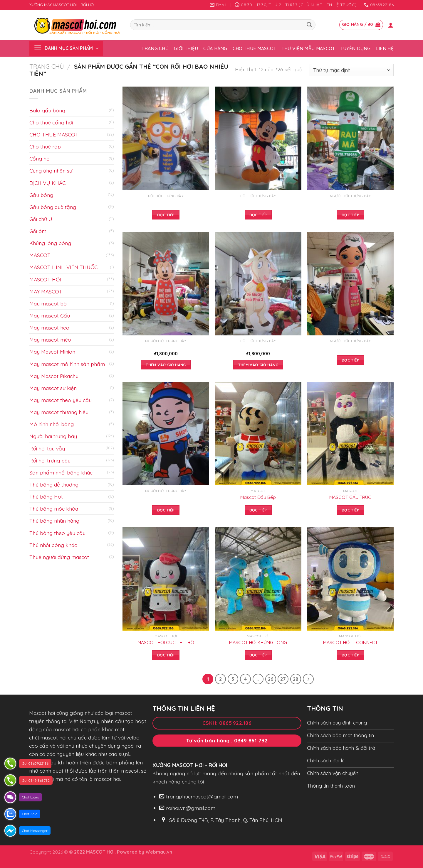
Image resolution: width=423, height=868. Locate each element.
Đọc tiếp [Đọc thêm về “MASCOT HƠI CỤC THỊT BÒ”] (166, 655)
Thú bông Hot (46, 497)
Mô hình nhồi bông (52, 424)
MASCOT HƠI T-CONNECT (350, 642)
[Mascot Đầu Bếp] (258, 434)
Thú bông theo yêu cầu (57, 533)
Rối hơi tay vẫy (47, 448)
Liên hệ (385, 48)
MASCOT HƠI (45, 279)
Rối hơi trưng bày (50, 460)
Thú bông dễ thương (54, 484)
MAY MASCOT (46, 291)
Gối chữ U (41, 219)
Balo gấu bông (47, 110)
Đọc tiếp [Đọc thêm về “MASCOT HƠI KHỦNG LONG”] (258, 655)
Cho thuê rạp (45, 146)
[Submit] (309, 25)
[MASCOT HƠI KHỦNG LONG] (258, 579)
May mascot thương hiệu (59, 412)
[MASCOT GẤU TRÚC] (351, 434)
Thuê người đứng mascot (59, 557)
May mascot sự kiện (53, 388)
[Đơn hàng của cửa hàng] (351, 70)
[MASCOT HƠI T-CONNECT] (351, 579)
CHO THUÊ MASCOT (54, 134)
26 (271, 679)
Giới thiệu (186, 48)
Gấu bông (41, 195)
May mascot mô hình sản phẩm (67, 364)
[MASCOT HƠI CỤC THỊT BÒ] (166, 579)
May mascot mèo (50, 340)
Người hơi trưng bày (53, 436)
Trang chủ (155, 48)
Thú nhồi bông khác (53, 545)
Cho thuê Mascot (255, 48)
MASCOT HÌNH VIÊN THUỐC (63, 267)
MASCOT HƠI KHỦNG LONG (258, 642)
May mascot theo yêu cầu (61, 400)
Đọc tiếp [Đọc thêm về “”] (166, 215)
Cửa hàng (215, 48)
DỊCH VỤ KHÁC (47, 183)
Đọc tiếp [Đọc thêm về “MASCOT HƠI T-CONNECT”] (350, 655)
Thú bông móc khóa (54, 509)
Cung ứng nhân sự (51, 170)
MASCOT (40, 255)
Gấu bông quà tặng (53, 207)
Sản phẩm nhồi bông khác (61, 472)
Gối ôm (38, 231)
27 (283, 679)
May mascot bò (48, 303)
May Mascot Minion (52, 352)
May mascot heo (49, 327)
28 (296, 679)
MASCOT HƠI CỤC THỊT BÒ (166, 642)
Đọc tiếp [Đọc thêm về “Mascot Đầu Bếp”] (258, 510)
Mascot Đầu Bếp (258, 497)
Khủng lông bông (50, 243)
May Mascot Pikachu (54, 376)
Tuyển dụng (356, 48)
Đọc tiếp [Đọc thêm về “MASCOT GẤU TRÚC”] (350, 510)
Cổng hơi (40, 158)
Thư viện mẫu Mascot (308, 48)
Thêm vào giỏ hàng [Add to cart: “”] (166, 365)
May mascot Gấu (50, 315)
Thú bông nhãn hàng (54, 521)
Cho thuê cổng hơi (51, 122)
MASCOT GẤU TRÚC (350, 497)
